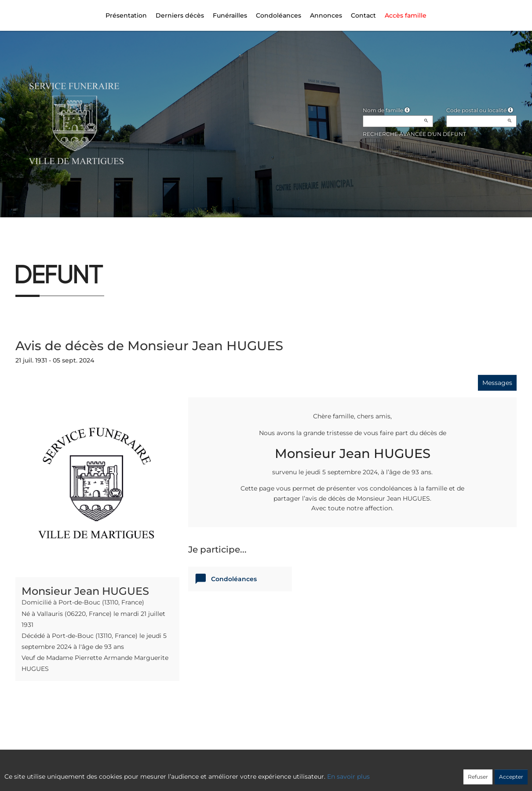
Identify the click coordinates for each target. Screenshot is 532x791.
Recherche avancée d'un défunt (414, 134)
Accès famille (406, 15)
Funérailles (230, 15)
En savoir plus (348, 776)
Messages (497, 383)
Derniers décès (180, 15)
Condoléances (279, 15)
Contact (363, 15)
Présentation (126, 15)
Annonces (326, 15)
